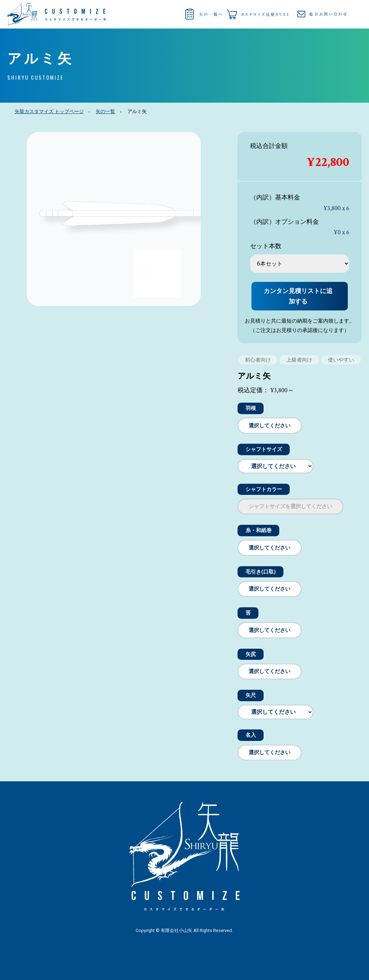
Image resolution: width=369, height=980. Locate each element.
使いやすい (341, 360)
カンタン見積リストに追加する (298, 296)
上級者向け (299, 360)
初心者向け (258, 360)
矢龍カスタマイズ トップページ (49, 112)
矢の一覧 (105, 112)
